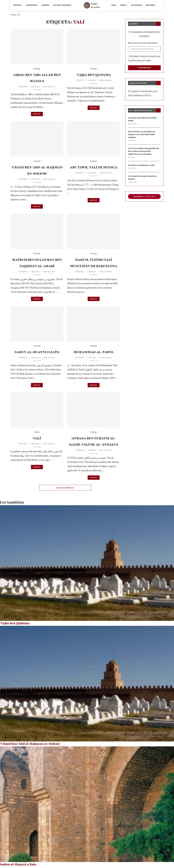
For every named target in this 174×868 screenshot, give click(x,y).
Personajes (32, 5)
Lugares (45, 5)
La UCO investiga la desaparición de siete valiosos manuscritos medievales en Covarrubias (144, 153)
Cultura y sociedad (62, 5)
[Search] (159, 5)
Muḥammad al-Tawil (94, 353)
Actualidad (137, 5)
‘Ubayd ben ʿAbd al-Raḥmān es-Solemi (30, 745)
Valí (37, 439)
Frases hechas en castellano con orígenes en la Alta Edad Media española (142, 136)
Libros (123, 5)
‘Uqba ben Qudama (94, 76)
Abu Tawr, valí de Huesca (94, 168)
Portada (13, 16)
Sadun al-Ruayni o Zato (37, 353)
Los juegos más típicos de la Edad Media (143, 120)
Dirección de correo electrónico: (143, 44)
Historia (17, 5)
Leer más (37, 115)
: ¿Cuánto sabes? (144, 198)
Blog (114, 5)
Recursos (150, 5)
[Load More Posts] (65, 489)
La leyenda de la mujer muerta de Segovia (143, 179)
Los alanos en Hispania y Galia (142, 167)
